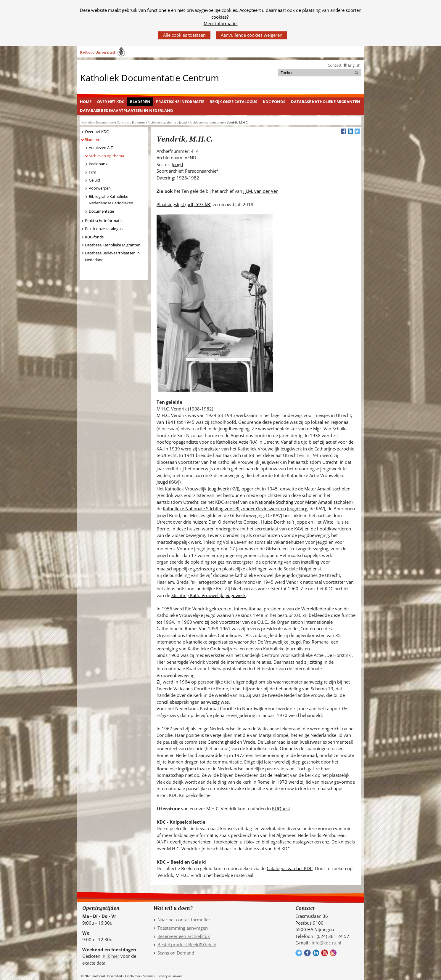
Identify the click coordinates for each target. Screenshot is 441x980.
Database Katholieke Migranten (326, 102)
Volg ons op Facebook (307, 953)
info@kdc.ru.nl (326, 943)
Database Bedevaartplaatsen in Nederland (127, 110)
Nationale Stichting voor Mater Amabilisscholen (303, 502)
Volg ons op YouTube (325, 953)
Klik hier (111, 956)
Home (86, 102)
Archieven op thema (106, 156)
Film (92, 172)
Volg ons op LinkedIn (316, 953)
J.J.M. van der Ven (261, 191)
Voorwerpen (100, 188)
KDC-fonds (274, 102)
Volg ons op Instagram (333, 953)
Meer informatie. (221, 23)
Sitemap (149, 976)
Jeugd (177, 164)
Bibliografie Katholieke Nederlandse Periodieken (111, 200)
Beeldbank (98, 164)
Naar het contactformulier (184, 920)
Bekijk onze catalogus (233, 102)
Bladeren (140, 102)
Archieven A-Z (101, 147)
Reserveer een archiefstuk (184, 936)
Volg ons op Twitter (299, 953)
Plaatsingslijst (184, 204)
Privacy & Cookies (170, 976)
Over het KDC (111, 102)
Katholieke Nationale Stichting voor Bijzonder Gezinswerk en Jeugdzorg (235, 509)
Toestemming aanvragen (183, 928)
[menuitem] (86, 102)
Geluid (94, 180)
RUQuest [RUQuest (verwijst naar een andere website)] (281, 809)
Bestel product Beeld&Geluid (187, 944)
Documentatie (101, 211)
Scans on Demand (176, 953)
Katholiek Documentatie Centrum (150, 77)
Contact (335, 65)
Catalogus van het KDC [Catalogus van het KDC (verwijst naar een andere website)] (290, 868)
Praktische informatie (180, 102)
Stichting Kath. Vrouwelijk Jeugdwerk (209, 595)
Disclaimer (133, 976)
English (354, 65)
